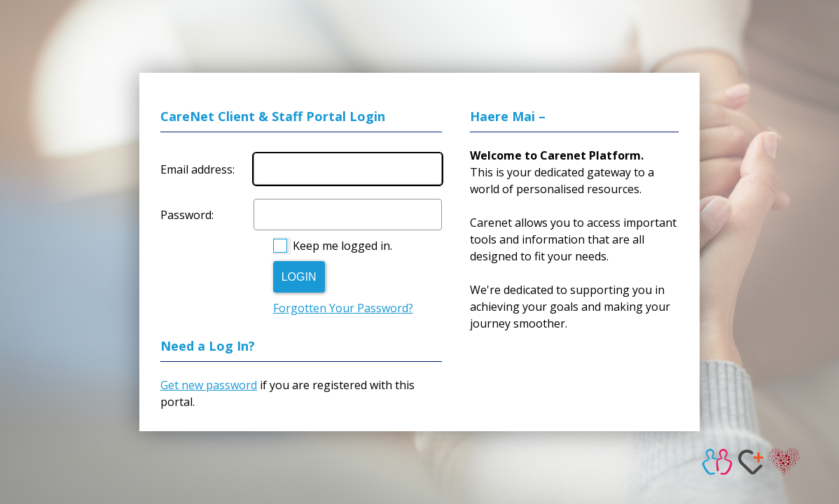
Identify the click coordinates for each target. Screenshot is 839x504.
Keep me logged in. (342, 246)
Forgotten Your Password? (343, 308)
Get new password (209, 385)
